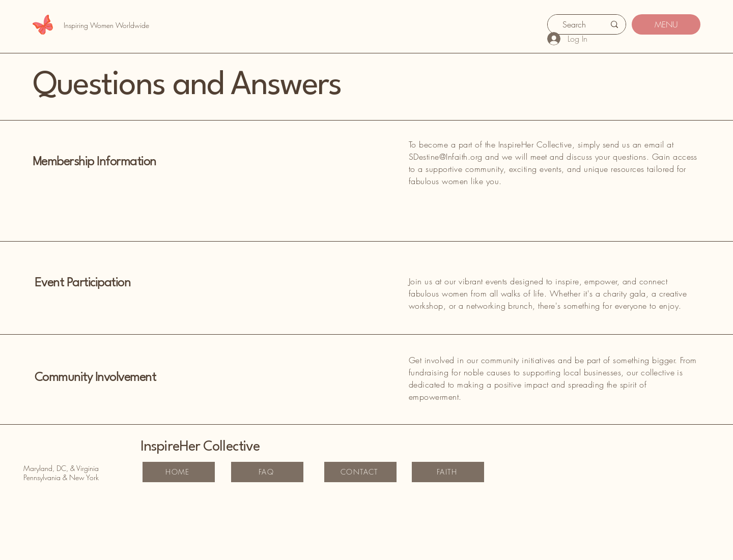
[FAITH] (448, 472)
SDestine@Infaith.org (446, 157)
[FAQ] (267, 472)
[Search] (574, 24)
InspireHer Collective (200, 447)
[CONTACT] (360, 472)
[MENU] (666, 24)
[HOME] (179, 472)
